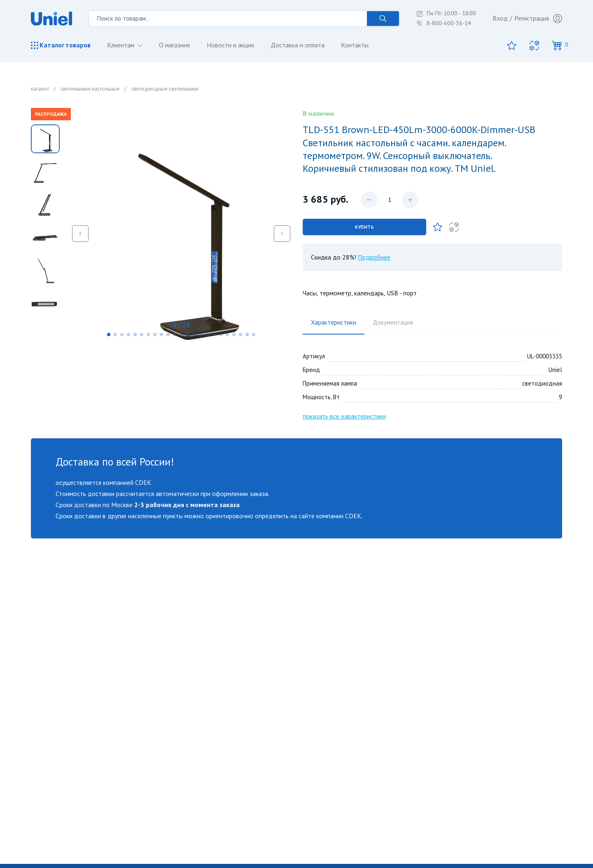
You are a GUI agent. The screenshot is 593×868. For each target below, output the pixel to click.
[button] (109, 335)
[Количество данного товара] (390, 200)
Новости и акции (232, 45)
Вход (500, 18)
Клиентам (122, 45)
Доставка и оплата (299, 45)
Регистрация (538, 19)
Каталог (61, 45)
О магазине (176, 45)
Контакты (356, 45)
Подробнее (374, 257)
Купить (364, 227)
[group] (181, 234)
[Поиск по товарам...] (228, 19)
